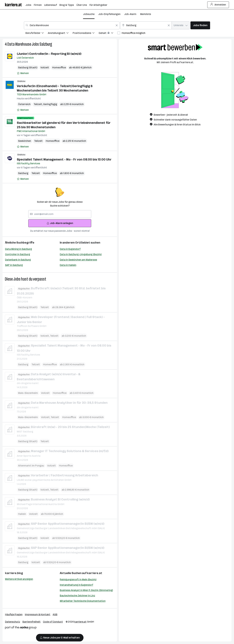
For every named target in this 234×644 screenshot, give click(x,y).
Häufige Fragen (14, 614)
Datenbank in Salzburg (18, 260)
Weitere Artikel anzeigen (19, 579)
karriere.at (95, 573)
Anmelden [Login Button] (218, 5)
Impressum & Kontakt (38, 614)
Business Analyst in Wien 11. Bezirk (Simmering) (86, 590)
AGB (55, 614)
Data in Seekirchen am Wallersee (78, 260)
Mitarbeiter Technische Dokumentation (83, 601)
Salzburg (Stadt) (28, 68)
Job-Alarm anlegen (60, 223)
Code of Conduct (53, 622)
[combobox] (72, 25)
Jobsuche (89, 14)
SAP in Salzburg (14, 265)
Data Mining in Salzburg (18, 249)
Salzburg (46, 44)
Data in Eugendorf (70, 249)
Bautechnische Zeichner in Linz (77, 596)
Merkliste (146, 14)
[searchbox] (60, 214)
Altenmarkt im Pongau (31, 465)
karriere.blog (14, 573)
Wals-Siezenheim (28, 393)
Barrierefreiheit (32, 622)
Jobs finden (200, 25)
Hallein (22, 514)
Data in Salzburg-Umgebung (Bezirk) (81, 254)
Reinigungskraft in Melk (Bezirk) (78, 579)
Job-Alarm (130, 14)
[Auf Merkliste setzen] (23, 73)
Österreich (24, 104)
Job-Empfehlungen (109, 14)
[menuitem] (37, 33)
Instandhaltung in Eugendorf (76, 585)
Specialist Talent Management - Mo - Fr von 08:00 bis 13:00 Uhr (64, 159)
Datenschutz (13, 622)
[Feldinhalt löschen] (117, 25)
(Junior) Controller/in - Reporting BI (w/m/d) (49, 54)
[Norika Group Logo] (21, 628)
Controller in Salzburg (18, 254)
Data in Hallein (68, 265)
